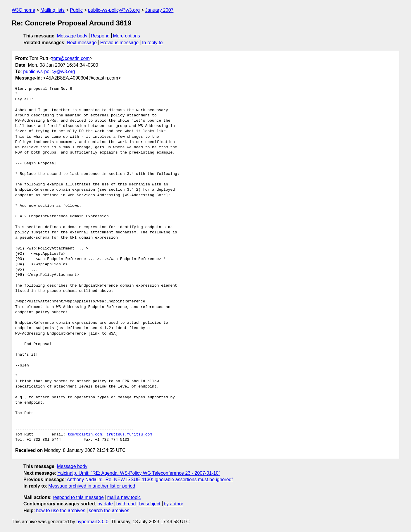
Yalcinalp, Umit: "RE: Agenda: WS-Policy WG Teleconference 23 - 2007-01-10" (139, 473)
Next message (82, 43)
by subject (150, 504)
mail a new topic (124, 497)
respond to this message (78, 497)
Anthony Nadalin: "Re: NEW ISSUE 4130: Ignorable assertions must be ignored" (150, 480)
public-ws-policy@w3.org (114, 10)
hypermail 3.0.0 (92, 522)
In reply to (152, 43)
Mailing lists (52, 10)
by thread (126, 504)
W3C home (23, 10)
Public (76, 10)
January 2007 (159, 10)
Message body (72, 36)
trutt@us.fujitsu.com (129, 435)
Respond (100, 36)
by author (173, 504)
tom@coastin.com (71, 58)
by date (105, 504)
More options (127, 36)
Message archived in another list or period (92, 486)
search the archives (109, 511)
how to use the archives (61, 511)
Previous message (120, 43)
